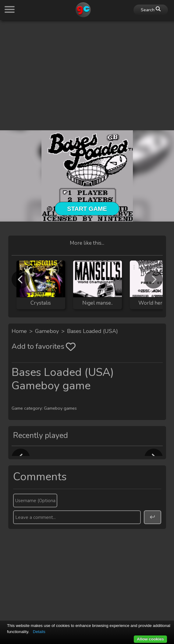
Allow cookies (150, 639)
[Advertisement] (87, 68)
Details (39, 632)
